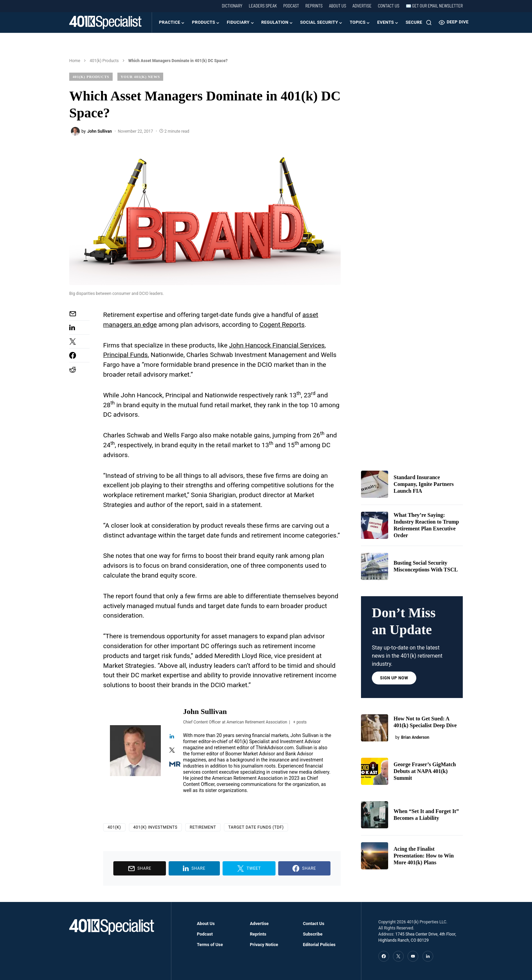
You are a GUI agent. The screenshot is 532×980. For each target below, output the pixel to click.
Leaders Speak (263, 6)
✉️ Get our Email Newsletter (434, 6)
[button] (429, 22)
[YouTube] (413, 956)
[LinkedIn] (428, 956)
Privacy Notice (264, 945)
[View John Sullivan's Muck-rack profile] (172, 765)
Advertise (362, 6)
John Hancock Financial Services (277, 345)
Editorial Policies (319, 945)
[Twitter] (398, 956)
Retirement (203, 827)
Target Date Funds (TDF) (256, 827)
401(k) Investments (155, 827)
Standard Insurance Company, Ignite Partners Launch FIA (424, 484)
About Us (337, 6)
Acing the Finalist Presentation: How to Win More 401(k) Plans (424, 856)
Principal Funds (126, 355)
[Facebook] (384, 956)
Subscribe (313, 934)
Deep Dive (454, 22)
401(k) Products (104, 61)
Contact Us (389, 6)
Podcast (291, 6)
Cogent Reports (282, 325)
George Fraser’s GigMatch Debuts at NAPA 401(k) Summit (425, 771)
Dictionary (232, 6)
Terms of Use (210, 945)
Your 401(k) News (140, 77)
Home (75, 61)
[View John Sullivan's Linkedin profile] (172, 737)
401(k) (114, 827)
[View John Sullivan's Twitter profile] (172, 751)
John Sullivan (205, 711)
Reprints (314, 6)
